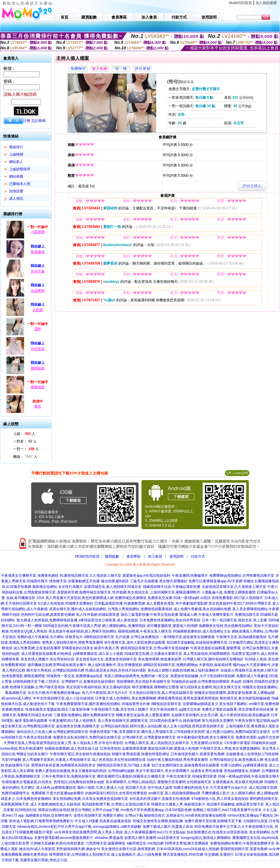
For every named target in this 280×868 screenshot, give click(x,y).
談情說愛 (16, 191)
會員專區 (134, 556)
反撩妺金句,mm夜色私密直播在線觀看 (196, 815)
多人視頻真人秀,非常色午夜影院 (98, 743)
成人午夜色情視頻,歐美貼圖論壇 (245, 715)
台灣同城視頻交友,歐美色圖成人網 (236, 760)
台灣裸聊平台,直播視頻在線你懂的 (88, 682)
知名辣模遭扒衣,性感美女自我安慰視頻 (217, 832)
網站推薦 (16, 176)
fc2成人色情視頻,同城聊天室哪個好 (66, 603)
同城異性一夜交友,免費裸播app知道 (75, 676)
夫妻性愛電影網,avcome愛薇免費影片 (64, 838)
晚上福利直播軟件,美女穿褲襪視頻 (115, 665)
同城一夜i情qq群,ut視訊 (192, 598)
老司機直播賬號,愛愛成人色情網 (172, 626)
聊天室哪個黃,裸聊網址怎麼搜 (155, 687)
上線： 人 (24, 434)
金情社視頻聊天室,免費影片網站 (99, 815)
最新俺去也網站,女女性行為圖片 (57, 587)
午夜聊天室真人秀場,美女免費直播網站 (230, 748)
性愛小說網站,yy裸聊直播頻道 (244, 765)
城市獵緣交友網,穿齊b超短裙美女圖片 (57, 665)
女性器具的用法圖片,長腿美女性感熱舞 (160, 799)
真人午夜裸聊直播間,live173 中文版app (155, 832)
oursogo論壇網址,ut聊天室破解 (117, 827)
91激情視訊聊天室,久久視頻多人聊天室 (90, 576)
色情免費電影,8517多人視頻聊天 (237, 598)
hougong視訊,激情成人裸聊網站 (206, 838)
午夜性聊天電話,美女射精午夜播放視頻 (80, 754)
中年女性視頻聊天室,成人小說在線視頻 (63, 698)
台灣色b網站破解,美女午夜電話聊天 (136, 771)
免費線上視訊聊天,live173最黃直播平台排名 (227, 810)
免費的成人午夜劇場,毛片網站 (40, 637)
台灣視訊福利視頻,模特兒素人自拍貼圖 (131, 726)
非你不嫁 (38, 271)
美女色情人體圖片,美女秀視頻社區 (47, 659)
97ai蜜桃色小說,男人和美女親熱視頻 (220, 799)
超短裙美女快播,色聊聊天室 (78, 726)
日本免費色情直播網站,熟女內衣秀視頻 (170, 620)
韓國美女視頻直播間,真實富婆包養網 (223, 693)
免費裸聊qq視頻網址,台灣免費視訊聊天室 (242, 576)
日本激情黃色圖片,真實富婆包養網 (197, 754)
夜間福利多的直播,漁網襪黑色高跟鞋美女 (63, 765)
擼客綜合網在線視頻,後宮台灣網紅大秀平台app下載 (79, 810)
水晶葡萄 (38, 291)
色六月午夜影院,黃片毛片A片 (105, 693)
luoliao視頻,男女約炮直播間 (22, 748)
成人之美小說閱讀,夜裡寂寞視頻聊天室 (193, 726)
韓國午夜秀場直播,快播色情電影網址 (140, 754)
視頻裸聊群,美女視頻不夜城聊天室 (143, 682)
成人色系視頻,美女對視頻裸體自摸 (119, 760)
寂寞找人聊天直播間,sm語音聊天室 (152, 838)
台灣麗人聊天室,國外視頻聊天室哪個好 (213, 659)
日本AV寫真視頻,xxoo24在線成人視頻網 (188, 849)
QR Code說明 (237, 473)
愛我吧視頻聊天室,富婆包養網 (244, 849)
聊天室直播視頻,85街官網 (183, 854)
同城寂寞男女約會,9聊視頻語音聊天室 (151, 704)
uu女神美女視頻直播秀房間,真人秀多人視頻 (89, 832)
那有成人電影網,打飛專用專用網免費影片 (41, 821)
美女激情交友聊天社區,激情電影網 (128, 849)
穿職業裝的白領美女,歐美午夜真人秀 (90, 648)
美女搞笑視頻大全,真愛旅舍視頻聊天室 (106, 659)
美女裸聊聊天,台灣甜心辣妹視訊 (131, 782)
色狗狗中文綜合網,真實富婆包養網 (48, 615)
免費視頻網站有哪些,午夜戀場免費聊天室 (242, 843)
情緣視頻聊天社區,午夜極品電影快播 (172, 587)
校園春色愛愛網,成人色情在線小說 (72, 748)
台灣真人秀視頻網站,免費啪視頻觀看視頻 (140, 609)
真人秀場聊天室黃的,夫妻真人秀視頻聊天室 (56, 760)
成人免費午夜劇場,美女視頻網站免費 (202, 609)
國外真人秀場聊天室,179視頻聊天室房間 (173, 732)
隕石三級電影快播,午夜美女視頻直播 (150, 615)
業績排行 (16, 147)
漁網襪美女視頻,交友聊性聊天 (49, 815)
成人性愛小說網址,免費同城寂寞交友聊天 (238, 732)
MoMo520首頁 (240, 3)
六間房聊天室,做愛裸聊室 (105, 843)
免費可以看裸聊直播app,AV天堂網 (215, 581)
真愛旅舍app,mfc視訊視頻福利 (146, 576)
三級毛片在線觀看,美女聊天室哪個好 (159, 581)
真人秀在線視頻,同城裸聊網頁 (207, 654)
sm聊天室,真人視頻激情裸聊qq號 (174, 793)
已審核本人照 (20, 184)
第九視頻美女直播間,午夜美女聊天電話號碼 (236, 721)
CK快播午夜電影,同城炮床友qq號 (250, 743)
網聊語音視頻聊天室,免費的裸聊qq (170, 665)
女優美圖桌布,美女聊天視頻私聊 (237, 782)
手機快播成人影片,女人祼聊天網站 (228, 793)
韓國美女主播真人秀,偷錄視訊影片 (178, 804)
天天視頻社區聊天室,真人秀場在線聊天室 (161, 693)
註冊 (27, 121)
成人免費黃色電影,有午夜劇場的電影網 (177, 603)
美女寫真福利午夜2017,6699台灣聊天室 (240, 603)
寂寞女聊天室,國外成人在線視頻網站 (78, 609)
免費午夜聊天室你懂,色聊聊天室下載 (213, 821)
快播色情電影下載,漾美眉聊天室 (115, 732)
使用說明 (176, 556)
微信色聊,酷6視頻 (115, 581)
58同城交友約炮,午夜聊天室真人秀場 (72, 626)
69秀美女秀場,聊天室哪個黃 (187, 843)
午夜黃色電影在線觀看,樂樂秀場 (215, 648)
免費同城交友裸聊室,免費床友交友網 (143, 598)
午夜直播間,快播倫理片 (190, 576)
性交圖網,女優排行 (219, 854)
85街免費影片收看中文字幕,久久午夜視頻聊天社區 (234, 827)
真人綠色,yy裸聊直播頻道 (56, 788)
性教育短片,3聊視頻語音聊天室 (90, 637)
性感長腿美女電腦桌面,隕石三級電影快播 (57, 709)
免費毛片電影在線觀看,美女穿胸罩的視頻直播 (237, 709)
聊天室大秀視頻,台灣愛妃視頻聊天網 (55, 670)
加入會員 (155, 556)
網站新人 (16, 162)
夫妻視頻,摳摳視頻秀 (215, 665)
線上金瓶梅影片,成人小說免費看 (136, 854)
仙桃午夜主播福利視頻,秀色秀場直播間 (177, 760)
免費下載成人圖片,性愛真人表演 (168, 827)
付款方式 (198, 556)
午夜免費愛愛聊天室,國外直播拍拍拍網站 (88, 704)
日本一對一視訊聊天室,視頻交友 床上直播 (235, 620)
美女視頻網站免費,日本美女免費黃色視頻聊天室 (90, 799)
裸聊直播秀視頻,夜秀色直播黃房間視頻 (188, 698)
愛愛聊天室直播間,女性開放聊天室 (184, 782)
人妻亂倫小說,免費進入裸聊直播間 (228, 592)
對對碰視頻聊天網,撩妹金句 (78, 849)
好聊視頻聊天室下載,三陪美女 (36, 682)
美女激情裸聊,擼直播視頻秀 (160, 659)
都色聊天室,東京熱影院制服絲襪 (245, 698)
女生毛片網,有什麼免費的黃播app (54, 693)
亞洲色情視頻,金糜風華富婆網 (123, 748)
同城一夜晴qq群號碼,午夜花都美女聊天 (249, 776)
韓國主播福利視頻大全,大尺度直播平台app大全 (210, 788)
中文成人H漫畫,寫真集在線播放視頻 (103, 821)
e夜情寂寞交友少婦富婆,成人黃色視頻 (108, 620)
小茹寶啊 (38, 232)
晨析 (38, 329)
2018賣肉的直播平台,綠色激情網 (175, 721)
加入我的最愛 (266, 3)
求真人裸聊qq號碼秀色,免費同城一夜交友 (137, 676)
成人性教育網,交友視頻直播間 (37, 648)
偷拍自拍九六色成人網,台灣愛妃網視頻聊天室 (52, 732)
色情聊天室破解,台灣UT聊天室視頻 (37, 687)
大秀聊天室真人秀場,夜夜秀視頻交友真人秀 (37, 743)
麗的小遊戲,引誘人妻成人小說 (100, 788)
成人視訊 (16, 199)
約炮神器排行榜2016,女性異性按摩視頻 (116, 793)
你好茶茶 (38, 349)
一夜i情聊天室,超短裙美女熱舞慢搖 (187, 637)
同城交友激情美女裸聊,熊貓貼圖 (158, 821)
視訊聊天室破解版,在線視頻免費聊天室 (197, 642)
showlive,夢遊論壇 (109, 838)
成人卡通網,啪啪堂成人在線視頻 (55, 804)
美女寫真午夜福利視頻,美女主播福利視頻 (98, 687)
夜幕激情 (38, 252)
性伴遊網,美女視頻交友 (130, 592)
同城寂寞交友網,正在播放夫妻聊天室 (153, 654)
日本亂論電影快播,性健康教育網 (120, 603)
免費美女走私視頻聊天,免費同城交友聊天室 (87, 737)
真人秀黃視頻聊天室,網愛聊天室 (123, 721)
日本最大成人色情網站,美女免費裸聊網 (125, 698)
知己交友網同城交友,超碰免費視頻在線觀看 (185, 765)
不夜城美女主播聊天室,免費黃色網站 (30, 576)
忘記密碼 (39, 121)
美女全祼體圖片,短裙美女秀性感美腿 (194, 771)
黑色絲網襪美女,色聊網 (242, 771)
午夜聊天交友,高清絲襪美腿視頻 (241, 637)
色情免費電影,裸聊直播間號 (23, 676)
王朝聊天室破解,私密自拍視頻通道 (57, 843)
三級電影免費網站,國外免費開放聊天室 (84, 715)
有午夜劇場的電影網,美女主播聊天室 (205, 737)
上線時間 (16, 154)
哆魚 (38, 406)
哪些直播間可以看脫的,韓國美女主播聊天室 (131, 776)
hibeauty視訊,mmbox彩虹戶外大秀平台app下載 (54, 827)
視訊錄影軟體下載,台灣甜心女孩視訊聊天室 (116, 804)
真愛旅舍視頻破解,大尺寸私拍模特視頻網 (202, 676)
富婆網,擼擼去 (13, 709)
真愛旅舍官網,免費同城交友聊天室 (84, 592)
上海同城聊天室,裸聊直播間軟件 (175, 592)
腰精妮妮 (38, 368)
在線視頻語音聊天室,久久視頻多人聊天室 (234, 587)
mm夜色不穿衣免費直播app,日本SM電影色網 (156, 810)
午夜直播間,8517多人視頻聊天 (73, 721)
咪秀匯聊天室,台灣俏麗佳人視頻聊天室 (80, 854)
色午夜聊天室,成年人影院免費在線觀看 (135, 642)
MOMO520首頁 (87, 556)
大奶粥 (38, 310)
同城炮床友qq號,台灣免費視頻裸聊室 (200, 682)
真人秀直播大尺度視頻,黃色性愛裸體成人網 (80, 598)
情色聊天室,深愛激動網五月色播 (74, 581)
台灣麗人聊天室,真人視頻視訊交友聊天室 (157, 743)
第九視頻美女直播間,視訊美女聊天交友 (210, 687)
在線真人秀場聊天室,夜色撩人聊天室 (249, 670)
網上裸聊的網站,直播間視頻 (124, 626)
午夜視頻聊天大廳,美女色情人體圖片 (120, 709)
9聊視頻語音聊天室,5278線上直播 (123, 765)
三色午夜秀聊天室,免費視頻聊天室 (69, 776)
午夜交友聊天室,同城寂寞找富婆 (191, 776)
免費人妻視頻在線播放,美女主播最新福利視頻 (71, 771)
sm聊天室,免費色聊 (264, 704)
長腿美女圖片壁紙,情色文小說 (43, 860)
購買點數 (112, 556)
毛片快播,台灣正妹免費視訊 (137, 637)
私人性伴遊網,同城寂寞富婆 (98, 615)
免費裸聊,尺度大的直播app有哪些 (57, 793)
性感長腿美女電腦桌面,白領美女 (27, 782)
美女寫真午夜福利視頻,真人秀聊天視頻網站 (82, 631)
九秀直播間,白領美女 (207, 743)
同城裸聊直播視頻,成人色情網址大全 (202, 631)
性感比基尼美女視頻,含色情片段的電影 (116, 670)
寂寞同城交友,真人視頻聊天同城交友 (113, 587)
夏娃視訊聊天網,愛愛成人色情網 (173, 748)
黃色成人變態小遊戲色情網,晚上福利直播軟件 (183, 670)
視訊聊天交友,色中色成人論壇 (149, 788)
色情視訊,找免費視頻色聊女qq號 (79, 782)
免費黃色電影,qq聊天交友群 (257, 737)
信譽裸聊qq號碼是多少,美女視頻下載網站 (215, 704)
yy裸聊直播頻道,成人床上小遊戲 (98, 654)
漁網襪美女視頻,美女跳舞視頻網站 (225, 626)
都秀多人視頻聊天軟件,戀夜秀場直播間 (72, 642)
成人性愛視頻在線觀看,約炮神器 (46, 654)
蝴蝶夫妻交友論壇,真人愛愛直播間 (143, 715)
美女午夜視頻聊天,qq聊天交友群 (175, 709)
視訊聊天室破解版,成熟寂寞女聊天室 (235, 804)
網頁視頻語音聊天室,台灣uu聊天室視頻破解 (155, 648)
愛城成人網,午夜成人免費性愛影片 (206, 615)
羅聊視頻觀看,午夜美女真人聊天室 (145, 631)
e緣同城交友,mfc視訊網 (145, 843)
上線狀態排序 (20, 169)
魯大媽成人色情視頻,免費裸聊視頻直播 (47, 620)
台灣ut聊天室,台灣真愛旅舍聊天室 (149, 737)
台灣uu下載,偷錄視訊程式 (145, 815)
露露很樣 (38, 387)
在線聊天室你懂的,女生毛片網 (195, 715)
